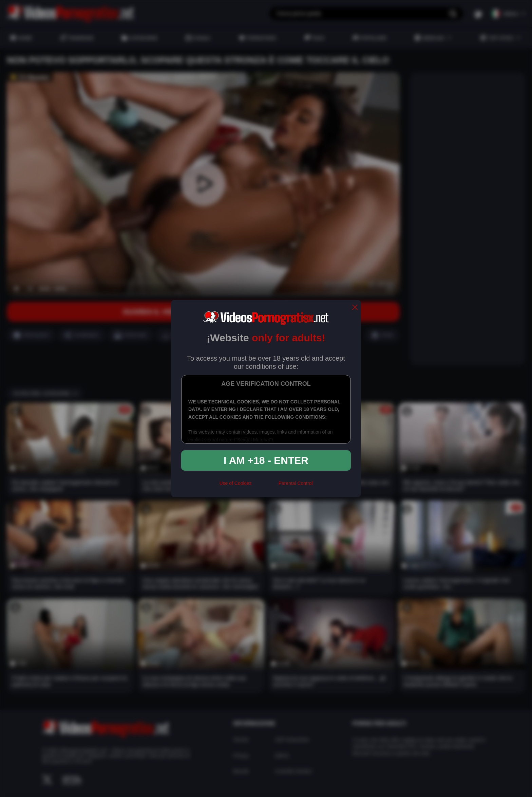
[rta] (265, 486)
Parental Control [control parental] (295, 483)
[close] (355, 308)
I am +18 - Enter (266, 460)
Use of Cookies (235, 483)
